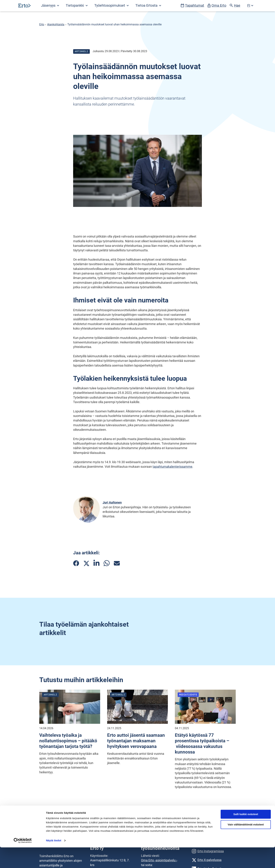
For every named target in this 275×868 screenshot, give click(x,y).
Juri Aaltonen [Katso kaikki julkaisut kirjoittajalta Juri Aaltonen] (112, 503)
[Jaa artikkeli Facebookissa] (76, 563)
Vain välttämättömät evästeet (246, 845)
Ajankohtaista (56, 25)
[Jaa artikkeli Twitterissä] (86, 563)
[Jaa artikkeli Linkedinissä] (96, 563)
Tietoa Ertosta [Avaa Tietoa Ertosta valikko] (148, 6)
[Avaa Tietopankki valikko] (77, 6)
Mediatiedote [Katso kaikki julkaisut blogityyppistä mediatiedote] (188, 695)
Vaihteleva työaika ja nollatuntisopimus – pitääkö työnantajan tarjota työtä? (68, 741)
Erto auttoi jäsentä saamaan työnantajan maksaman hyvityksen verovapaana (136, 741)
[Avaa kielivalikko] (250, 6)
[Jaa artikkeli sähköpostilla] (117, 563)
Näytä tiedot (54, 861)
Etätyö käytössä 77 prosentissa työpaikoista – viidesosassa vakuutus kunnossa (202, 744)
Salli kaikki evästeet (246, 835)
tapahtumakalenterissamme (172, 467)
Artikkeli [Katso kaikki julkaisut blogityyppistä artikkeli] (81, 51)
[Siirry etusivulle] (24, 6)
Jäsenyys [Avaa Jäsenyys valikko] (50, 6)
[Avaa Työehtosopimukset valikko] (111, 6)
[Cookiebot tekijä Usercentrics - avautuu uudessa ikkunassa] (23, 861)
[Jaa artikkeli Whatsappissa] (107, 563)
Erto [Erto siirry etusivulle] (42, 25)
